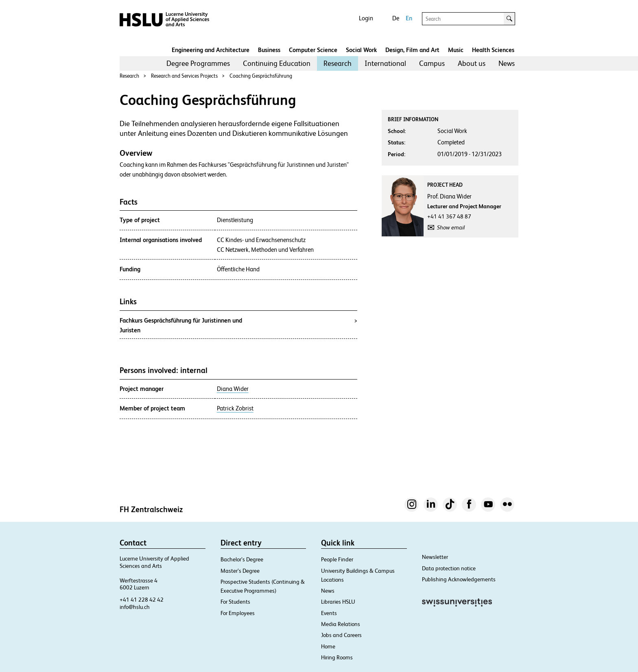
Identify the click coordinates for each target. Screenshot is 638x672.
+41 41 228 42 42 (142, 600)
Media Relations (341, 624)
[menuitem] (198, 63)
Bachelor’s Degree (242, 559)
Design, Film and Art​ (412, 50)
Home (328, 646)
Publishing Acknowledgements (459, 579)
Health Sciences (493, 50)
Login (366, 18)
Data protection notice (449, 568)
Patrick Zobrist (235, 408)
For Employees (238, 613)
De (396, 18)
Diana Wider (233, 389)
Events (329, 613)
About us (472, 63)
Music (456, 50)
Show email (451, 227)
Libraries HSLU (338, 602)
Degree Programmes (198, 63)
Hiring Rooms (337, 657)
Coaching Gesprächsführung (261, 76)
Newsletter (435, 557)
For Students (235, 602)
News (507, 63)
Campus (432, 63)
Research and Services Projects (184, 76)
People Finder (337, 559)
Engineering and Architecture (211, 50)
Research (338, 63)
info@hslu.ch (135, 607)
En (409, 18)
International (385, 63)
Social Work (361, 50)
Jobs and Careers (341, 635)
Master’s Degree (240, 571)
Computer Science (313, 50)
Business (269, 50)
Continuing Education (277, 63)
